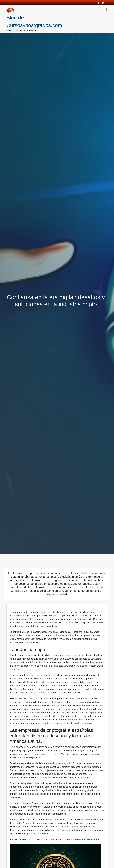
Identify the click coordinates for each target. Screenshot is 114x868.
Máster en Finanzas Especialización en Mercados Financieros (67, 840)
